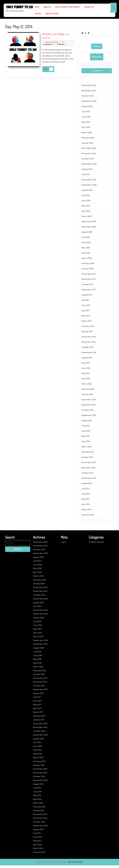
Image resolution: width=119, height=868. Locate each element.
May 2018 (86, 248)
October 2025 (88, 96)
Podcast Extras (52, 14)
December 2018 (89, 227)
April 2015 (86, 441)
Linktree (97, 46)
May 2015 (86, 436)
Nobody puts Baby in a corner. (56, 36)
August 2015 (87, 421)
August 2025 (87, 106)
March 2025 (87, 132)
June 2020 (86, 201)
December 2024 (89, 148)
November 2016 (89, 342)
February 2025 (88, 138)
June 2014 (86, 494)
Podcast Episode (96, 542)
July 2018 (85, 237)
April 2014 (86, 504)
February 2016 (88, 389)
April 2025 (86, 127)
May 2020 (86, 206)
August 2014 (87, 483)
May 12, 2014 (52, 42)
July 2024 (86, 174)
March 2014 (87, 510)
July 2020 (86, 195)
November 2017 (89, 279)
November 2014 (89, 468)
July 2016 (85, 363)
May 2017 (86, 311)
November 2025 (89, 91)
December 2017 (89, 274)
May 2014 (86, 499)
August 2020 (87, 190)
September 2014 (89, 478)
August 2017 (87, 295)
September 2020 (89, 185)
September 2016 (89, 352)
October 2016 (87, 347)
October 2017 (87, 284)
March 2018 (87, 258)
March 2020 (87, 216)
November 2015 (89, 405)
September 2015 (89, 415)
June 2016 (86, 368)
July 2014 (85, 489)
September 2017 (89, 290)
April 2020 (86, 211)
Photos (38, 14)
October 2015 (87, 410)
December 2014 (89, 462)
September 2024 (89, 164)
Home (37, 7)
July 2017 (85, 300)
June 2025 (86, 117)
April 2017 (86, 316)
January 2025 (87, 143)
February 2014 (88, 515)
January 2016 (87, 394)
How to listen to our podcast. (68, 7)
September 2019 (89, 222)
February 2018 (88, 263)
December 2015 (89, 400)
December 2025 (89, 85)
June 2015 (86, 431)
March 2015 (87, 447)
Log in (64, 542)
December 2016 (89, 337)
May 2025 (86, 122)
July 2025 (86, 112)
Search (97, 57)
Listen (49, 69)
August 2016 (87, 358)
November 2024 (89, 153)
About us (47, 7)
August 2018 (87, 232)
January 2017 (87, 331)
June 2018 (86, 242)
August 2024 (87, 169)
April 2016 (86, 379)
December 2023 (89, 180)
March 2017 (87, 321)
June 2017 (86, 305)
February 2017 (88, 326)
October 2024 (88, 159)
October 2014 (88, 473)
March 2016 (87, 384)
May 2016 (86, 373)
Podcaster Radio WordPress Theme (52, 862)
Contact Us (89, 7)
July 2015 (85, 426)
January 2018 (87, 269)
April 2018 (86, 253)
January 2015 (87, 457)
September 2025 (89, 101)
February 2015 (88, 452)
